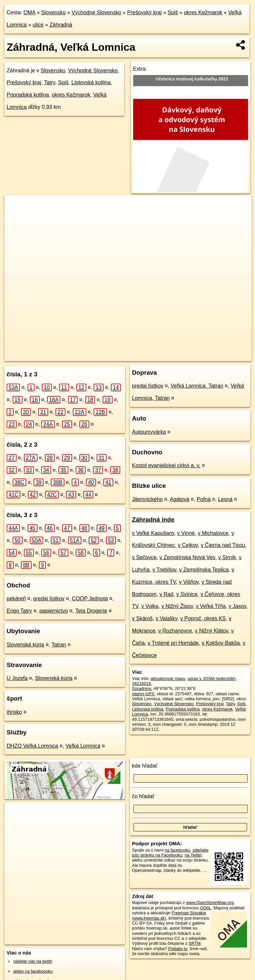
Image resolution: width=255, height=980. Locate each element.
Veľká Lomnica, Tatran (197, 386)
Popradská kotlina (28, 95)
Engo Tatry (19, 611)
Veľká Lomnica (83, 746)
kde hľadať (145, 766)
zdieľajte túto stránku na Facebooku (170, 853)
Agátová (179, 499)
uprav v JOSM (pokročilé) (212, 678)
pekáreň (16, 599)
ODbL (205, 908)
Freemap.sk (158, 356)
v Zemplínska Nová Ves (187, 557)
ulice (38, 25)
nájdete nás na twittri (33, 961)
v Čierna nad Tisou (223, 545)
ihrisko (14, 712)
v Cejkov (188, 545)
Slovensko (53, 12)
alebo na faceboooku (33, 971)
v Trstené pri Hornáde (173, 643)
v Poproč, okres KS (203, 618)
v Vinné (186, 533)
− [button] (16, 217)
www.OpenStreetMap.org (210, 903)
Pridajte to (178, 949)
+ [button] (16, 206)
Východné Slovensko (96, 12)
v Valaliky (167, 618)
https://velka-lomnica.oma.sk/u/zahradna (215, 356)
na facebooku (177, 850)
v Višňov (189, 582)
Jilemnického (147, 499)
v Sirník (227, 557)
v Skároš (142, 618)
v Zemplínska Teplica (204, 570)
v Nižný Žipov (177, 606)
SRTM (195, 943)
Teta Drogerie (91, 611)
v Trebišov (164, 570)
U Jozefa (17, 678)
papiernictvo (53, 611)
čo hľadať (143, 796)
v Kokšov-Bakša (221, 643)
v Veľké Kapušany (153, 533)
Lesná (225, 499)
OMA (30, 12)
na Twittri (193, 855)
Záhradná (61, 25)
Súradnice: (142, 688)
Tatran (59, 645)
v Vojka (150, 606)
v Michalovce (213, 533)
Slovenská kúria (25, 645)
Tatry (50, 82)
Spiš (173, 12)
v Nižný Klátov (212, 631)
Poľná (204, 499)
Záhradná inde (153, 520)
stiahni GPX (143, 694)
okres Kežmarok (203, 12)
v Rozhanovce (175, 631)
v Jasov (237, 606)
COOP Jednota (90, 599)
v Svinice (187, 594)
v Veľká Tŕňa (211, 606)
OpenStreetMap (124, 356)
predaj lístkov (49, 599)
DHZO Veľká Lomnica (32, 746)
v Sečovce (144, 557)
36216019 (142, 683)
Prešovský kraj (144, 12)
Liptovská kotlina (91, 82)
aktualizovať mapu (168, 678)
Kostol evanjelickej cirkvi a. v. (166, 465)
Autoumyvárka (149, 432)
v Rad (166, 594)
